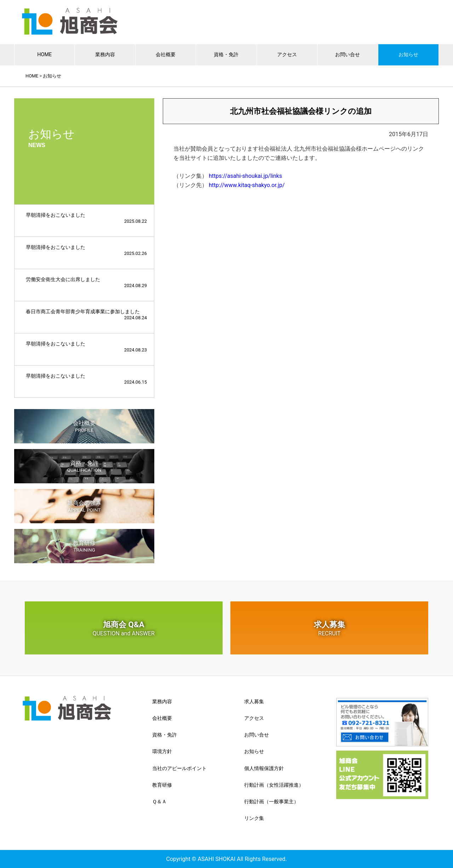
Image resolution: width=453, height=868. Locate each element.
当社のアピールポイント (179, 768)
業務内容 (105, 55)
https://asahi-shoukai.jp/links (245, 176)
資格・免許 (226, 55)
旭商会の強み (84, 506)
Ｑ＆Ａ (159, 802)
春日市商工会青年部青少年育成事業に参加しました (86, 314)
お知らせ (408, 55)
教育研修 (84, 546)
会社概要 (166, 55)
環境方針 (162, 751)
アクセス (287, 55)
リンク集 (254, 818)
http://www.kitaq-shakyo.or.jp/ (247, 185)
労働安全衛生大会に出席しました (86, 282)
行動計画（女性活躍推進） (274, 785)
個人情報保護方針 (264, 768)
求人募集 (329, 628)
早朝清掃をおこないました (86, 218)
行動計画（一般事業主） (271, 802)
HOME (44, 55)
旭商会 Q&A (124, 628)
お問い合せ (348, 55)
